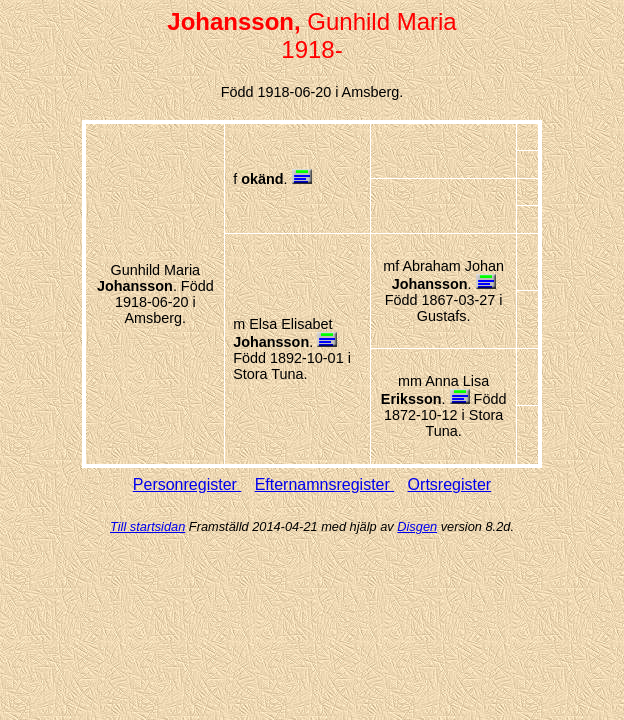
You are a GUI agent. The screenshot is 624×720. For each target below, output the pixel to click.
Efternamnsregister (325, 484)
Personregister (187, 484)
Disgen (417, 526)
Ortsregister (450, 484)
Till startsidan (147, 526)
